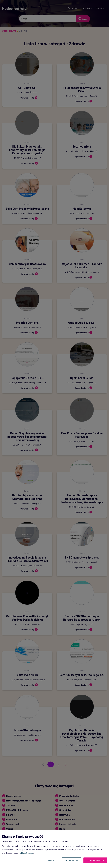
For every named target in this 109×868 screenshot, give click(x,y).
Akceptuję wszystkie (95, 860)
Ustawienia (52, 860)
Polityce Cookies (26, 853)
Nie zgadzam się (71, 860)
